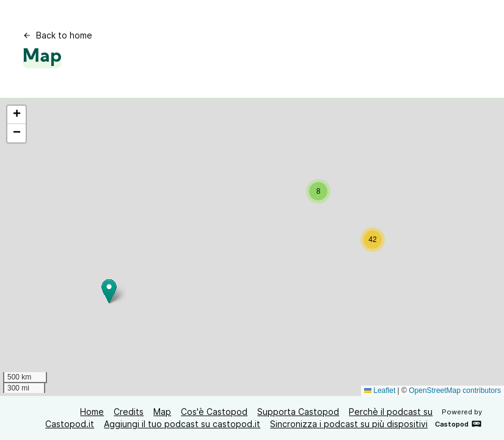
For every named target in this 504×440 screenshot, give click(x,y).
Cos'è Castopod (214, 412)
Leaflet (380, 391)
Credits (129, 412)
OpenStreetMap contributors (455, 391)
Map (162, 412)
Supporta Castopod (298, 412)
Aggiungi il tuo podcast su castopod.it (182, 424)
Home (92, 412)
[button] (318, 191)
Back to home (57, 35)
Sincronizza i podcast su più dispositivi (349, 424)
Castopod (458, 424)
